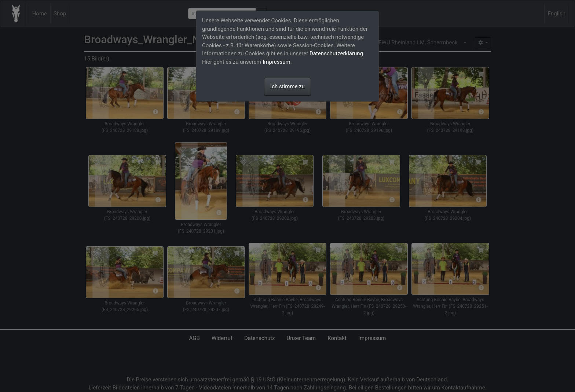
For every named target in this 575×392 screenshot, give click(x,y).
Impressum (276, 62)
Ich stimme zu (287, 86)
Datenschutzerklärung (336, 53)
